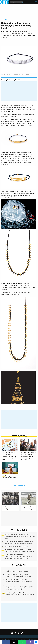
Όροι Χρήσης (6, 640)
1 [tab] (3, 488)
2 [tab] (5, 488)
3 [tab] (8, 488)
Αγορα (4, 19)
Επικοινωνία (24, 640)
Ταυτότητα (15, 640)
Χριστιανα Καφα (7, 75)
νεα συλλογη (19, 75)
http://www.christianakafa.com (11, 294)
